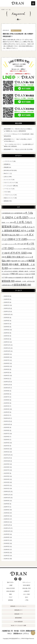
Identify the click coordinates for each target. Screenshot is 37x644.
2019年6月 (7, 543)
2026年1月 (7, 305)
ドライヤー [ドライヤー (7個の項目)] (11, 244)
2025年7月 (7, 324)
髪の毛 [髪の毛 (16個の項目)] (28, 277)
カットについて (8, 180)
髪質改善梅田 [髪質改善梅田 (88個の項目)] (23, 285)
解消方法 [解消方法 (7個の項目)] (22, 274)
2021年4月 (7, 479)
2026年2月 (7, 302)
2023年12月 (7, 382)
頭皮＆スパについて (9, 198)
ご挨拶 (11, 585)
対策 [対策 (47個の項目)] (21, 257)
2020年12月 (7, 491)
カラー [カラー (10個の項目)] (23, 235)
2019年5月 (7, 546)
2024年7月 (7, 360)
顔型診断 (6, 164)
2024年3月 (7, 372)
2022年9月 (7, 427)
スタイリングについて (10, 183)
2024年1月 (7, 379)
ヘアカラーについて (9, 195)
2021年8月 (7, 467)
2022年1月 (7, 452)
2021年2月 (7, 485)
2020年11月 (7, 495)
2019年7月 (7, 540)
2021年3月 (7, 482)
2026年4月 (7, 296)
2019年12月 (7, 525)
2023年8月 (7, 394)
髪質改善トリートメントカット (18, 606)
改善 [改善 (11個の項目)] (24, 261)
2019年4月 (7, 550)
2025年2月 (7, 339)
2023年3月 (7, 409)
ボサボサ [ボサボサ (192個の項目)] (18, 253)
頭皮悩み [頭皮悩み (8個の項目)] (12, 278)
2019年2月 (7, 556)
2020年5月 (7, 510)
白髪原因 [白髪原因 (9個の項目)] (17, 269)
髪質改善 (6, 201)
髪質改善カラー (19, 610)
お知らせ (6, 177)
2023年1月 (7, 415)
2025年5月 (7, 330)
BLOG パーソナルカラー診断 (18, 625)
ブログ (6, 192)
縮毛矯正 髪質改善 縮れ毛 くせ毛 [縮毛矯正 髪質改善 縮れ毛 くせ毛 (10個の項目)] (24, 271)
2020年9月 (7, 501)
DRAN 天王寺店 (10, 588)
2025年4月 (7, 333)
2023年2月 (7, 412)
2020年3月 (7, 516)
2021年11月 (7, 458)
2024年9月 (7, 354)
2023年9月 (7, 391)
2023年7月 (7, 397)
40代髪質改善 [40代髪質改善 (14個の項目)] (20, 213)
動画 (10, 594)
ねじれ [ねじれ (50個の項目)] (14, 235)
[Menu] (33, 3)
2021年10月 (7, 461)
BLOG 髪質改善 (18, 622)
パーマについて (8, 189)
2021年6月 (7, 473)
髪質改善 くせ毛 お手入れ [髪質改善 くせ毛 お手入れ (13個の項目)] (25, 281)
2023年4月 (7, 406)
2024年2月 (7, 376)
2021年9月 (7, 464)
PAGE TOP (33, 633)
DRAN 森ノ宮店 (27, 588)
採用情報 (10, 600)
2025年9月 (7, 318)
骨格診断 (6, 167)
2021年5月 (7, 476)
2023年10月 (7, 388)
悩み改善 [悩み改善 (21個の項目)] (16, 261)
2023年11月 (7, 385)
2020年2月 (7, 519)
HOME (3, 10)
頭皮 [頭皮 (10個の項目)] (28, 274)
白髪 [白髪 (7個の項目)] (11, 269)
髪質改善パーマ (19, 614)
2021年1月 (7, 488)
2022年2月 (7, 449)
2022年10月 (7, 424)
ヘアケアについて (9, 161)
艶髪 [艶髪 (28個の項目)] (15, 274)
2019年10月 (7, 531)
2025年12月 (7, 308)
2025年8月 (7, 321)
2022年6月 (7, 437)
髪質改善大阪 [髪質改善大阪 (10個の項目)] (7, 285)
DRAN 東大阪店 (10, 591)
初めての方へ (10, 582)
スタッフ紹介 (27, 594)
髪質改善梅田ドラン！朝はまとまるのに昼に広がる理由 (18, 149)
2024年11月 (7, 348)
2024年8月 (7, 357)
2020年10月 (7, 498)
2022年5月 (7, 440)
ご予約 (27, 600)
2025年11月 (7, 311)
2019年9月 (7, 534)
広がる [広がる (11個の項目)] (29, 257)
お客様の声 (27, 591)
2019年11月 (7, 528)
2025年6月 (7, 327)
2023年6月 (7, 400)
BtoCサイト (7, 173)
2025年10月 (7, 314)
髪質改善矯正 (18, 618)
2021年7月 (7, 470)
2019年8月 (7, 537)
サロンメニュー (27, 582)
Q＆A (27, 597)
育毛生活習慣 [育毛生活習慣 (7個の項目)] (6, 274)
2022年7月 (7, 434)
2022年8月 (7, 430)
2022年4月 (7, 443)
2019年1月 (7, 559)
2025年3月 (7, 336)
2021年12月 (7, 455)
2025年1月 (7, 342)
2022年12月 (7, 418)
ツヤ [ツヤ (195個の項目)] (21, 239)
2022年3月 (7, 446)
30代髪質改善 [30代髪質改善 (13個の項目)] (8, 213)
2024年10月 (7, 351)
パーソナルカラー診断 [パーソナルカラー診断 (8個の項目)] (21, 249)
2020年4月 (7, 513)
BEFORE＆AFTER (9, 170)
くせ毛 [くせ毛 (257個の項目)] (21, 217)
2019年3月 (7, 553)
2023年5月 (7, 403)
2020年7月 (7, 507)
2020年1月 (7, 522)
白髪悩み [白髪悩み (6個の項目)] (24, 269)
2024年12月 (7, 345)
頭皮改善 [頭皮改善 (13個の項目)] (20, 277)
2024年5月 (7, 366)
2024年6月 (7, 363)
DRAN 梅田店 (26, 585)
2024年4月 (7, 369)
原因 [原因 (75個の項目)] (11, 257)
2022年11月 (7, 421)
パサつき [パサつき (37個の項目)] (21, 244)
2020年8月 (7, 504)
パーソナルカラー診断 (10, 186)
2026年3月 (7, 299)
